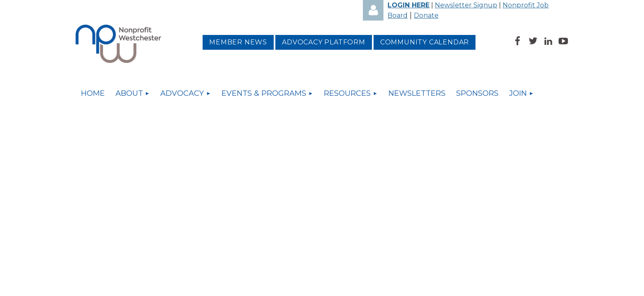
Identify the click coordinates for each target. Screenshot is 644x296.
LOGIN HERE (409, 5)
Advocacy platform (324, 42)
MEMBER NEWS (238, 42)
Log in (373, 10)
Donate (426, 15)
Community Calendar (425, 42)
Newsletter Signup (466, 5)
